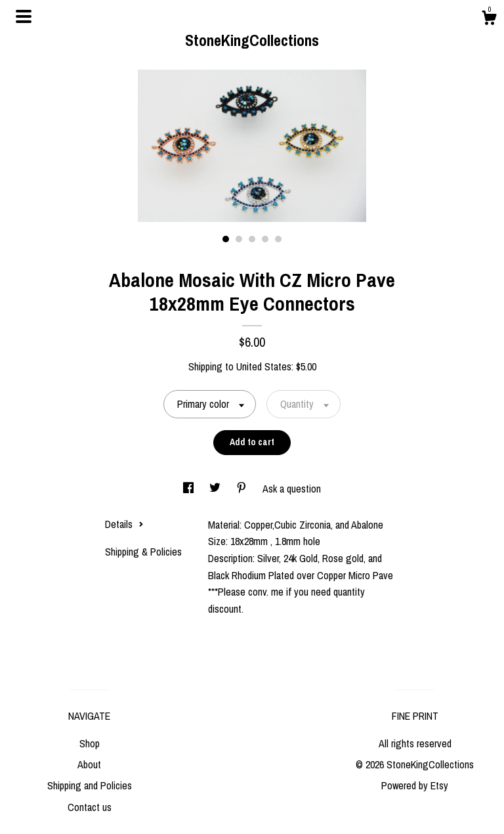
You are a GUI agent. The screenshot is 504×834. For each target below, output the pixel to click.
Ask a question (292, 489)
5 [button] (278, 239)
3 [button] (252, 239)
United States (264, 366)
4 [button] (265, 239)
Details (124, 524)
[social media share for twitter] (216, 489)
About (89, 764)
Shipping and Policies (90, 785)
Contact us (90, 807)
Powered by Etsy (415, 785)
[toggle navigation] (24, 16)
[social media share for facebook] (190, 489)
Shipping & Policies (143, 552)
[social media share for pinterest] (243, 489)
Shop (90, 743)
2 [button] (239, 239)
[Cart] (489, 20)
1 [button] (226, 239)
